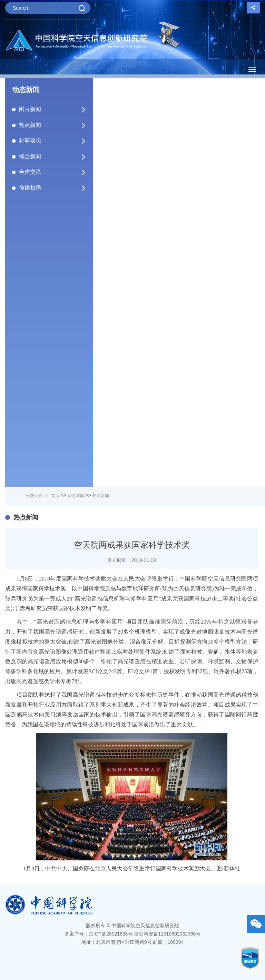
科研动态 (53, 141)
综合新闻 (53, 156)
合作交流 (53, 172)
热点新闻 (53, 125)
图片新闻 (53, 109)
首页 (55, 496)
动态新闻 (76, 496)
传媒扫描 (53, 188)
